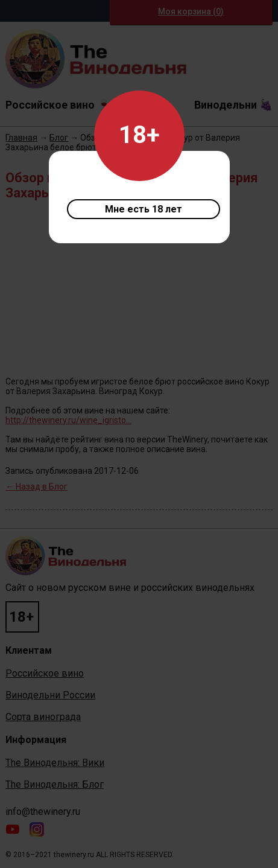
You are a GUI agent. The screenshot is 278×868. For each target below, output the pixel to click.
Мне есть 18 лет (144, 209)
